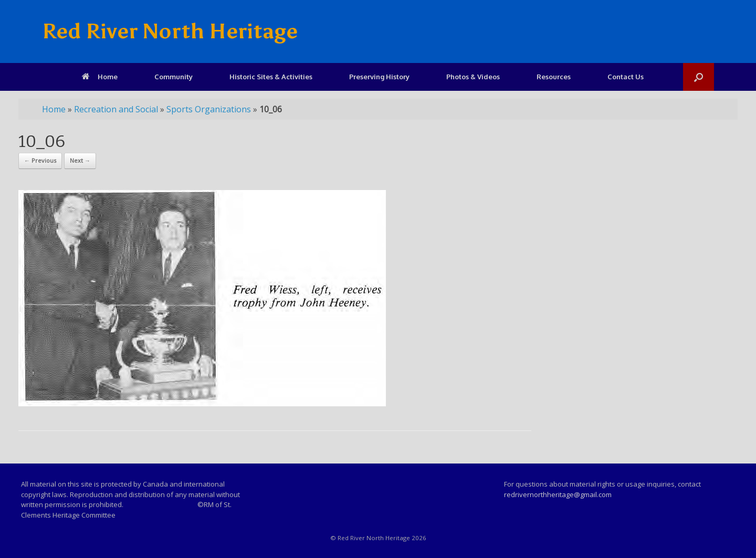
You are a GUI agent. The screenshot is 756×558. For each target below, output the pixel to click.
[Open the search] (699, 77)
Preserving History (379, 77)
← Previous (40, 160)
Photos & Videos (473, 77)
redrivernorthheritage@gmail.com (558, 494)
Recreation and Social (116, 109)
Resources (554, 77)
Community (174, 77)
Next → (80, 160)
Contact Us (626, 77)
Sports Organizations (209, 109)
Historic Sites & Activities (271, 77)
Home (100, 77)
